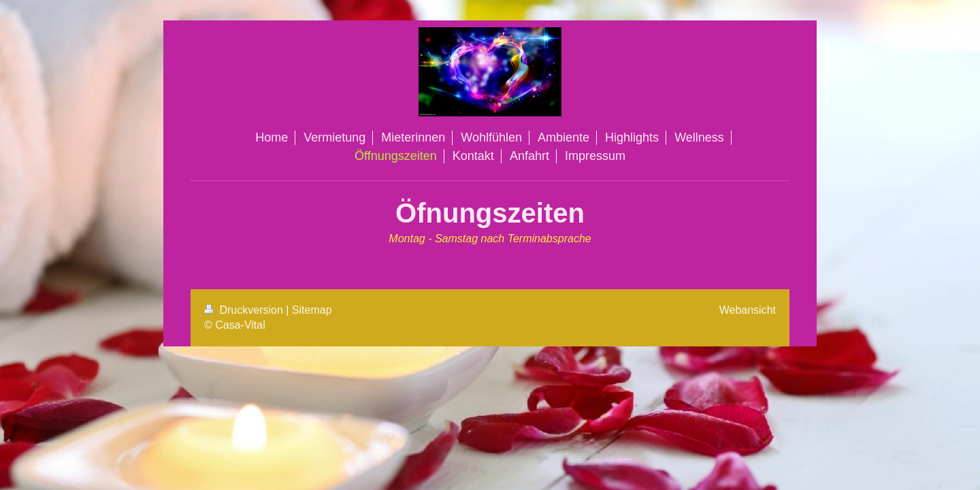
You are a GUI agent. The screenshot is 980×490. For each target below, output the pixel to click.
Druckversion (245, 310)
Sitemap (312, 310)
